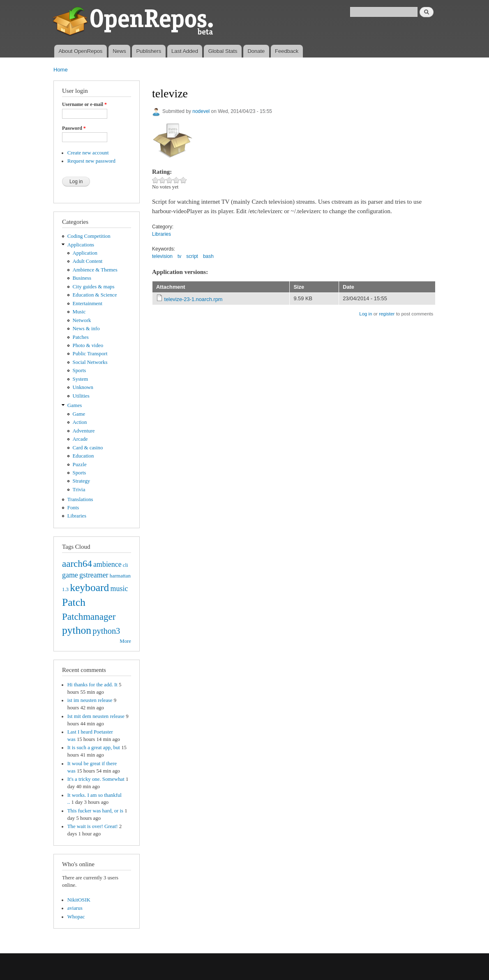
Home (61, 70)
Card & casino (88, 448)
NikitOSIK (79, 900)
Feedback (287, 51)
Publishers (149, 51)
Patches (81, 337)
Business (82, 278)
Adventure (84, 431)
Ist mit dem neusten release (96, 716)
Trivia (79, 490)
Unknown (83, 387)
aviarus (75, 908)
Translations (80, 499)
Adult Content (88, 261)
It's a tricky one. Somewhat (96, 779)
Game (79, 414)
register (387, 314)
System (81, 379)
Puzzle (80, 465)
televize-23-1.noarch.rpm (194, 299)
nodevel (201, 111)
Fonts (73, 508)
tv (179, 256)
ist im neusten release (90, 700)
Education (83, 456)
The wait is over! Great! (93, 826)
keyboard (89, 588)
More (125, 641)
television (162, 256)
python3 (106, 631)
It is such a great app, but (94, 748)
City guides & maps (94, 287)
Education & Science (95, 295)
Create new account (88, 153)
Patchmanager (89, 617)
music (119, 589)
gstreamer (94, 575)
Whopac (76, 917)
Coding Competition (89, 236)
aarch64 (77, 564)
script (192, 256)
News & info (86, 329)
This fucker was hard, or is (95, 811)
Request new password (91, 161)
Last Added (185, 51)
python (77, 630)
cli (126, 565)
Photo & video (88, 345)
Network (82, 320)
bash (208, 256)
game (70, 575)
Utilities (81, 396)
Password (74, 128)
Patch (74, 602)
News (119, 51)
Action (80, 422)
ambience (107, 564)
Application (85, 253)
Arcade (80, 439)
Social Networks (90, 362)
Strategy (82, 481)
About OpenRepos (80, 51)
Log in (366, 314)
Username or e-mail (84, 104)
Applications (81, 245)
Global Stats (223, 51)
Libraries (77, 516)
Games (75, 405)
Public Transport (90, 354)
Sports (80, 370)
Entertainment (88, 304)
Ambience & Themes (95, 270)
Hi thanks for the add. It (92, 685)
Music (79, 312)
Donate (256, 51)
